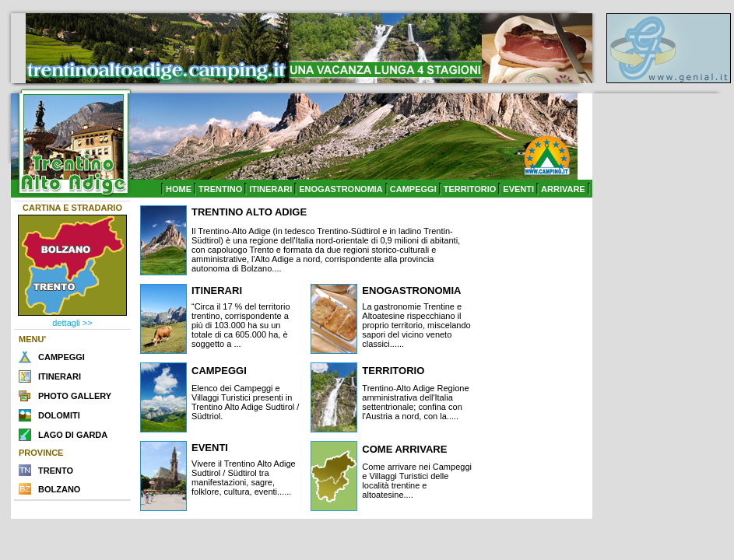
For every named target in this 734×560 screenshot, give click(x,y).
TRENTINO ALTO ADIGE (249, 212)
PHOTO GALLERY (75, 396)
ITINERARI (270, 189)
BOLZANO (59, 489)
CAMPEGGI (413, 189)
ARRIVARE (563, 189)
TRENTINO (220, 189)
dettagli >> (72, 323)
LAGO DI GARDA (73, 435)
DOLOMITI (59, 415)
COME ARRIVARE (404, 449)
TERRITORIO (470, 189)
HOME (179, 189)
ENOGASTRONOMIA (341, 189)
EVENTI (518, 189)
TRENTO (56, 471)
